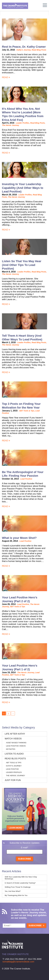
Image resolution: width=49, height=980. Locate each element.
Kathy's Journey (24, 50)
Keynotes (11, 749)
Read (6, 77)
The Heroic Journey (11, 125)
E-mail (24, 848)
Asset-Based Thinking (16, 743)
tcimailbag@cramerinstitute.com (18, 962)
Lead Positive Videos (16, 746)
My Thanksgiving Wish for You (16, 895)
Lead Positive (26, 479)
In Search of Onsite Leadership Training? (20, 883)
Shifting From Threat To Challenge (18, 887)
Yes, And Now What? (13, 891)
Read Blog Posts (39, 50)
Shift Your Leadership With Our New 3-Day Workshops (21, 878)
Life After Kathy (15, 734)
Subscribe (24, 859)
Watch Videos (13, 739)
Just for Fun (13, 780)
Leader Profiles (23, 123)
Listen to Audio (14, 754)
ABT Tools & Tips (27, 411)
